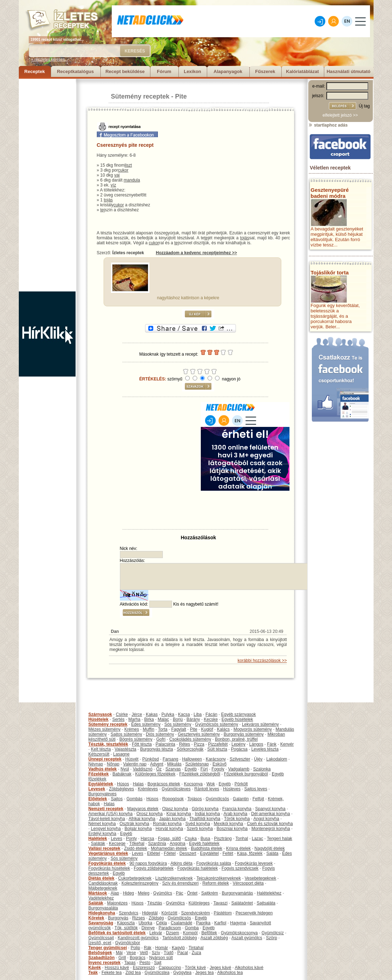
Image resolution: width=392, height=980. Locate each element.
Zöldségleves (122, 789)
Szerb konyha (200, 829)
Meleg (143, 893)
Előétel (153, 853)
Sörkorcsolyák (190, 749)
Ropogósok (173, 799)
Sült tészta (217, 749)
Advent (157, 764)
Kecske (211, 719)
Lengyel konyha (106, 829)
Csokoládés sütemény (190, 739)
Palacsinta (165, 744)
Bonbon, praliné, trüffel (236, 739)
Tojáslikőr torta (330, 272)
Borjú (178, 719)
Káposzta (126, 923)
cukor (123, 170)
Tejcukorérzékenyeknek (219, 878)
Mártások (98, 893)
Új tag (364, 106)
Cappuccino (170, 968)
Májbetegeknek (103, 888)
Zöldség (156, 918)
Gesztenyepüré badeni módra (330, 193)
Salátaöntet (242, 903)
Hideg (128, 893)
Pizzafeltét (218, 744)
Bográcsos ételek (164, 784)
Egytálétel (209, 853)
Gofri (161, 739)
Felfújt (258, 799)
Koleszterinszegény (140, 883)
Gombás (134, 799)
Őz (159, 769)
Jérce (137, 714)
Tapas (130, 963)
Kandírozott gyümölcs (138, 938)
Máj (119, 953)
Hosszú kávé (117, 968)
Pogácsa (239, 749)
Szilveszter (240, 759)
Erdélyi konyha (102, 834)
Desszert (188, 853)
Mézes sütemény (104, 729)
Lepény (239, 744)
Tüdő (169, 953)
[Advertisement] (47, 185)
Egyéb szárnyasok (238, 714)
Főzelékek (98, 774)
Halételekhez (269, 893)
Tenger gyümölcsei (107, 948)
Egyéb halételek (204, 843)
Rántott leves (207, 789)
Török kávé (195, 968)
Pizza (199, 744)
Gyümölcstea (157, 973)
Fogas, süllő (169, 839)
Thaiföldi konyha (205, 819)
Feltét (228, 853)
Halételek (98, 839)
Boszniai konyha (232, 829)
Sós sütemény (178, 724)
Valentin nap (135, 764)
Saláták (98, 843)
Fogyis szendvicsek (240, 868)
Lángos (256, 744)
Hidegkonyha (102, 913)
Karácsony (216, 759)
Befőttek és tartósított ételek (117, 933)
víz (113, 185)
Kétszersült (99, 754)
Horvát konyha (169, 829)
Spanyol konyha (270, 809)
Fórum (164, 71)
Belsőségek (100, 953)
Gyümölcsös (217, 799)
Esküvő (219, 764)
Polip (135, 948)
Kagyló (178, 948)
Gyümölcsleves (176, 789)
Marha (134, 719)
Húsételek (98, 719)
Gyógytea (182, 973)
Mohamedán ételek (169, 848)
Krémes (131, 729)
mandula (132, 180)
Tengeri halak (279, 839)
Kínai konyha (179, 814)
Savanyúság (101, 923)
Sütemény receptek (140, 96)
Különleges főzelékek (155, 774)
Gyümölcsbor (128, 943)
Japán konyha (172, 819)
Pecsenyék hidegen (254, 913)
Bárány (193, 719)
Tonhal (242, 839)
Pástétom (223, 913)
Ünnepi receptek (105, 759)
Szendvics (129, 913)
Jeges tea (204, 973)
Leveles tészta (265, 749)
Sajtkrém (209, 893)
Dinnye (148, 928)
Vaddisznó (142, 769)
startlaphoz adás (328, 125)
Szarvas (173, 769)
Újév (258, 759)
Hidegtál (150, 913)
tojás (108, 200)
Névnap (96, 764)
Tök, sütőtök (126, 928)
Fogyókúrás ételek (107, 863)
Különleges (199, 903)
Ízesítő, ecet (100, 943)
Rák (148, 948)
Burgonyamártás (237, 893)
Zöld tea (133, 973)
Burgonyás (118, 918)
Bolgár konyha (138, 829)
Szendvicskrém (195, 913)
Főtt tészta (142, 744)
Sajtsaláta (266, 903)
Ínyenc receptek (104, 963)
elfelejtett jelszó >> (340, 115)
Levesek (97, 789)
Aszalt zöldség (214, 938)
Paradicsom (170, 928)
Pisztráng (223, 839)
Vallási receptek (104, 848)
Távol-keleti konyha (107, 819)
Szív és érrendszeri (180, 883)
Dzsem (173, 933)
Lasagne (121, 754)
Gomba (192, 928)
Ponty (131, 839)
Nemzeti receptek (106, 809)
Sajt (158, 963)
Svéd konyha (197, 824)
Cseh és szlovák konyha (270, 824)
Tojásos (195, 799)
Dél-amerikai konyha (270, 814)
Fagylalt (179, 729)
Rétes (184, 744)
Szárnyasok (100, 714)
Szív (156, 953)
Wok (211, 784)
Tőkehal (137, 843)
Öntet (192, 893)
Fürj (204, 769)
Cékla (162, 923)
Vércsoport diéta (248, 883)
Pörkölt (241, 784)
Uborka (145, 923)
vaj (117, 175)
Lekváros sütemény (260, 724)
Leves (116, 839)
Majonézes (117, 903)
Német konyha (102, 824)
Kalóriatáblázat (302, 71)
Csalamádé (181, 923)
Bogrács (138, 958)
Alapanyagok (228, 71)
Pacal (183, 953)
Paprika (203, 923)
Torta (163, 729)
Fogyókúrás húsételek (109, 868)
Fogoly (218, 769)
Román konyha (167, 824)
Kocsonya (194, 784)
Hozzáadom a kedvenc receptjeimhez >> (196, 253)
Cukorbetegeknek (135, 878)
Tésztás (155, 903)
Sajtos (117, 799)
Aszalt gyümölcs (247, 938)
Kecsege (117, 843)
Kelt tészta (101, 749)
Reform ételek (216, 883)
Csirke (122, 714)
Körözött (169, 913)
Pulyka (168, 714)
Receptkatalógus (75, 71)
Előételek (98, 799)
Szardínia (157, 843)
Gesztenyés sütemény (199, 734)
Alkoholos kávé (249, 968)
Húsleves (232, 789)
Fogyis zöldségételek (154, 868)
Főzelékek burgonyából (246, 774)
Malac (163, 719)
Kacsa (184, 714)
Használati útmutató (349, 71)
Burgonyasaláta (103, 908)
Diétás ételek (101, 878)
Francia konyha (237, 809)
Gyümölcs (163, 893)
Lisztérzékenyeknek (174, 878)
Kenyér (287, 744)
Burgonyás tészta (157, 749)
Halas (138, 784)
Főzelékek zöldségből (200, 774)
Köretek (96, 918)
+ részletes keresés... (50, 59)
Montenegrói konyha (271, 829)
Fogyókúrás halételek (198, 868)
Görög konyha (205, 809)
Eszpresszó (144, 968)
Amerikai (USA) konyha (111, 814)
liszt (128, 165)
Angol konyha (266, 819)
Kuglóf (207, 729)
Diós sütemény (160, 734)
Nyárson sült (161, 958)
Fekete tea (112, 973)
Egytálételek (101, 784)
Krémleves (148, 789)
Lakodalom (277, 759)
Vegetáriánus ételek (108, 853)
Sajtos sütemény (126, 734)
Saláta (272, 853)
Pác (180, 893)
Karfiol (220, 923)
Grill (122, 958)
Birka (149, 719)
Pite (181, 96)
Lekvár (156, 933)
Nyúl (125, 769)
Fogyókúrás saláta (214, 863)
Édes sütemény (146, 724)
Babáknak (122, 774)
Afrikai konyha (142, 819)
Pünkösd (151, 759)
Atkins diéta (181, 863)
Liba (198, 714)
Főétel (170, 853)
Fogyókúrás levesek (254, 863)
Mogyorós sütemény (253, 729)
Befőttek (209, 933)
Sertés (118, 719)
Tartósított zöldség (180, 938)
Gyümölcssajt (101, 938)
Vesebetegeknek (261, 878)
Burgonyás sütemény (244, 734)
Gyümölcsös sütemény (217, 724)
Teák (93, 973)
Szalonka (262, 769)
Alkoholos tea (230, 973)
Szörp (272, 938)
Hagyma (238, 923)
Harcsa (147, 839)
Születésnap (197, 764)
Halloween (192, 759)
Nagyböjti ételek (269, 848)
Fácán (211, 714)
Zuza (196, 953)
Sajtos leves (256, 789)
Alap (115, 893)
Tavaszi (220, 903)
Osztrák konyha (134, 824)
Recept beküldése (125, 71)
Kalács (223, 729)
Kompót (190, 933)
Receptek (35, 71)
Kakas (152, 714)
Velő (144, 953)
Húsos (123, 784)
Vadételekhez (101, 898)
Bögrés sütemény (136, 739)
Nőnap (113, 764)
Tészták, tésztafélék (108, 744)
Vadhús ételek (103, 769)
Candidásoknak (103, 883)
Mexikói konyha (229, 824)
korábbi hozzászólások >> (262, 661)
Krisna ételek (238, 848)
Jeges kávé (220, 968)
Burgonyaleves (102, 794)
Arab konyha (235, 814)
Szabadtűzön (101, 958)
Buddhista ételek (207, 848)
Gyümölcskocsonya (239, 933)
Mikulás (174, 764)
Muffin (148, 729)
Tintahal (196, 948)
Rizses (138, 918)
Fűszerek (265, 71)
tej (103, 210)
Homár (162, 948)
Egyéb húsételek (238, 719)
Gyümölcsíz (273, 933)
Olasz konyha (175, 809)
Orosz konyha (149, 814)
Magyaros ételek (143, 809)
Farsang (170, 759)
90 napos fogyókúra (148, 863)
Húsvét (132, 759)
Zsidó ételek (136, 848)
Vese (131, 953)
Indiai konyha (207, 814)
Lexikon (192, 71)
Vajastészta (125, 749)
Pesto (145, 963)
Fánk (272, 744)
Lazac (258, 839)
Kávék (95, 968)
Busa (205, 839)
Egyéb (191, 769)
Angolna (177, 843)
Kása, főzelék (250, 853)
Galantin (241, 799)
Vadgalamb (239, 769)
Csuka (191, 839)
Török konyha (237, 819)
